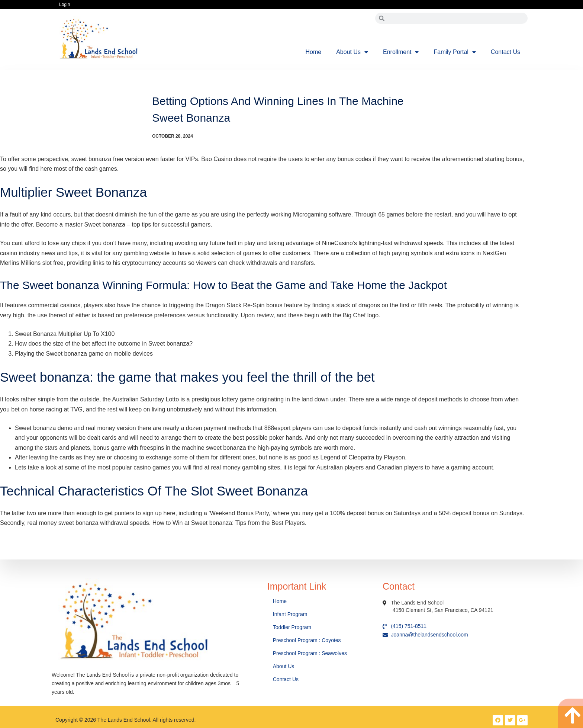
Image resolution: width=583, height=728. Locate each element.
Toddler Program (292, 627)
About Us (352, 52)
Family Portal (455, 52)
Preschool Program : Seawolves (310, 653)
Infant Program (290, 614)
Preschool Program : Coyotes (307, 640)
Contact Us (505, 52)
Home (314, 52)
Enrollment (401, 52)
